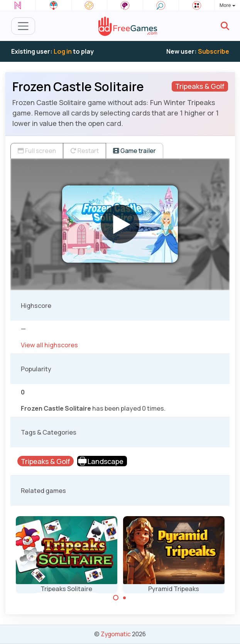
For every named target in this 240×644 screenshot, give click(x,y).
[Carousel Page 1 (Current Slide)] (116, 598)
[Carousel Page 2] (125, 598)
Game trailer (134, 151)
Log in (63, 51)
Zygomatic (116, 634)
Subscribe (214, 51)
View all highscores (49, 345)
